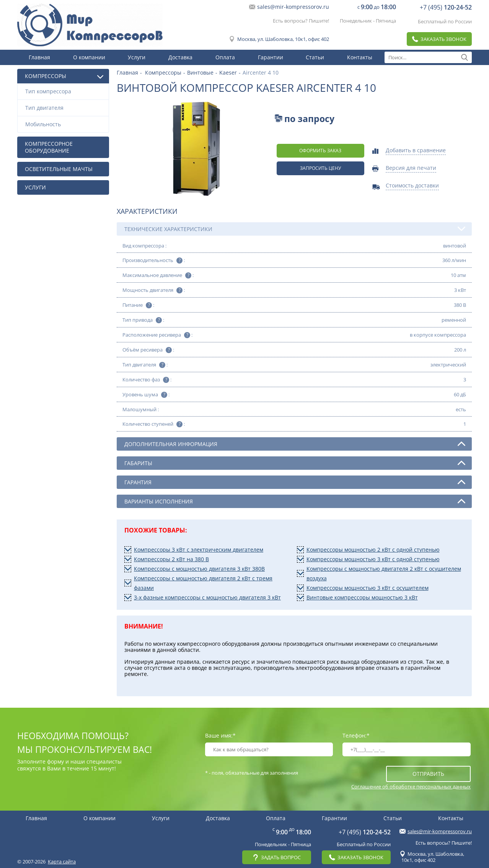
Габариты (295, 463)
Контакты (360, 57)
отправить (428, 774)
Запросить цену (320, 168)
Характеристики (147, 211)
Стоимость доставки (412, 186)
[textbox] (428, 57)
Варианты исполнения (295, 501)
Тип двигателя (65, 108)
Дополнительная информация (295, 444)
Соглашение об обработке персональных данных (411, 786)
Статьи (315, 57)
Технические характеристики (295, 229)
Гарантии (271, 57)
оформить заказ (320, 151)
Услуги (137, 57)
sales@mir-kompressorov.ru (293, 7)
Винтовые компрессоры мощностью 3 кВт (362, 597)
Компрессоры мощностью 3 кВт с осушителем (368, 588)
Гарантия (295, 482)
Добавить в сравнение (416, 151)
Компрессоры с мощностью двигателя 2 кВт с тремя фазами (203, 583)
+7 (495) (446, 7)
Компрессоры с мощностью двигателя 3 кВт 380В (199, 569)
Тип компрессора (65, 91)
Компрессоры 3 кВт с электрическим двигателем (199, 550)
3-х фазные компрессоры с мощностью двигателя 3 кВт (207, 597)
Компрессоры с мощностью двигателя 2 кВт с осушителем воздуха (384, 573)
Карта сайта (62, 861)
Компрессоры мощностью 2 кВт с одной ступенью (373, 550)
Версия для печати (411, 168)
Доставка (180, 57)
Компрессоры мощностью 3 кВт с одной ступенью (373, 559)
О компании (89, 57)
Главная (39, 57)
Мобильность (65, 124)
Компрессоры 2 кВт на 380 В (171, 559)
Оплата (225, 57)
